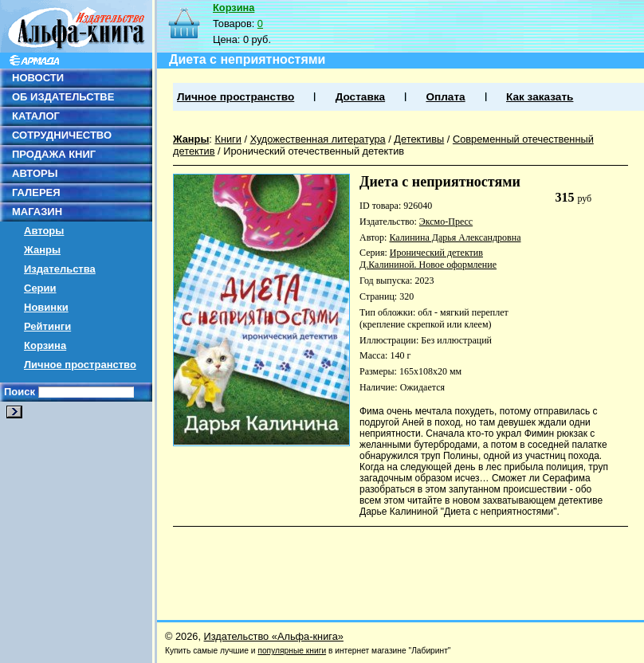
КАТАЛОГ (36, 116)
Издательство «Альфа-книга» (274, 636)
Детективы (419, 139)
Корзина (45, 345)
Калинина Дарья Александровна (455, 237)
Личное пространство (80, 365)
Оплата (445, 97)
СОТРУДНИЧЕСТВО (62, 135)
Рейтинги (47, 326)
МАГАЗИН (37, 212)
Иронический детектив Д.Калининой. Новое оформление (428, 259)
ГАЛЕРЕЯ (36, 192)
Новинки (46, 307)
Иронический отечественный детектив (314, 151)
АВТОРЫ (35, 173)
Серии (40, 288)
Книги (228, 139)
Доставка (360, 97)
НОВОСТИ (38, 78)
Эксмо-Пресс (446, 222)
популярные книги (292, 651)
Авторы (44, 231)
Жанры (42, 250)
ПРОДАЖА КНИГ (54, 154)
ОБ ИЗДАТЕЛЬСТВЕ (63, 97)
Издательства (60, 269)
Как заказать (540, 97)
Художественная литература (318, 139)
